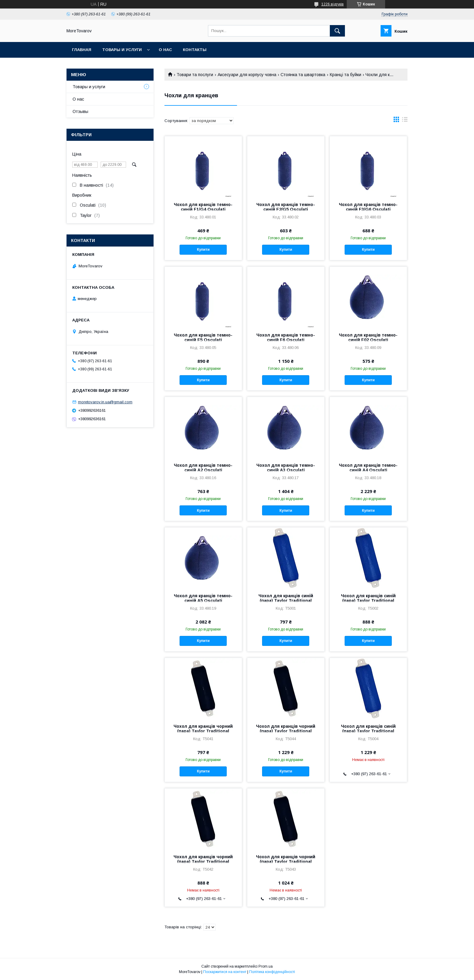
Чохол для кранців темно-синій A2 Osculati (203, 468)
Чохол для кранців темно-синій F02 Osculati (368, 337)
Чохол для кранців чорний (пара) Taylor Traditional (203, 729)
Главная (82, 50)
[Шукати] (337, 31)
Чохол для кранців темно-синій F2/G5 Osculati (286, 207)
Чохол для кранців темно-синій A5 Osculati (203, 598)
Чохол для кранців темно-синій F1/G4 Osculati (203, 207)
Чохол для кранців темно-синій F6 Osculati (286, 337)
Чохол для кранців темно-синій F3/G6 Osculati (368, 207)
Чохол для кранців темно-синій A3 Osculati (286, 468)
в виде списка (405, 121)
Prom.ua (266, 966)
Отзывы (80, 111)
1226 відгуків (333, 4)
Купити (203, 250)
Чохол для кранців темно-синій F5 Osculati (203, 337)
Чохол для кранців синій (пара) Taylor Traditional (286, 598)
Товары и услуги (122, 50)
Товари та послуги (195, 75)
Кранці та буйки (346, 75)
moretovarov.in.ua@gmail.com (105, 402)
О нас (165, 50)
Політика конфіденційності (272, 972)
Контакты (195, 50)
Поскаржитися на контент (225, 972)
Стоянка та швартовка (303, 75)
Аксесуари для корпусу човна (247, 75)
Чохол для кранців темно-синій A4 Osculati (368, 468)
